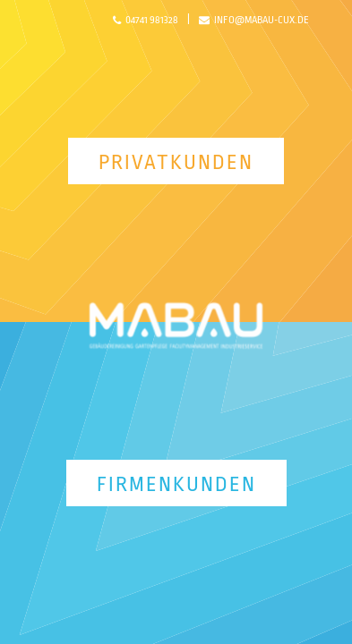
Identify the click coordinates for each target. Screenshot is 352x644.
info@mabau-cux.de (254, 21)
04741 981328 (146, 21)
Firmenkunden (176, 485)
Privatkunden (176, 163)
